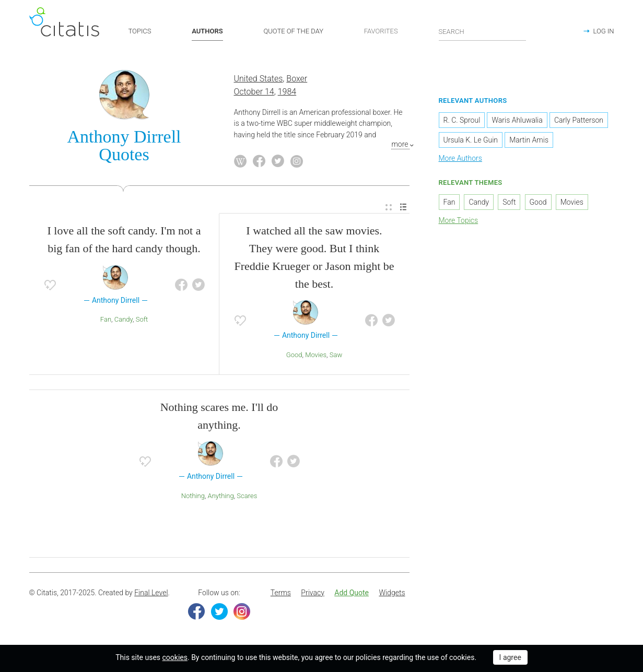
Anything (221, 496)
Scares (247, 496)
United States (259, 79)
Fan (106, 319)
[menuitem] (389, 208)
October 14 (254, 92)
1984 (287, 92)
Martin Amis (529, 140)
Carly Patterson (579, 120)
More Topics (459, 220)
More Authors (460, 158)
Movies (316, 355)
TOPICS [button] (140, 31)
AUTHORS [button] (207, 31)
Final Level (151, 593)
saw (336, 355)
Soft (142, 319)
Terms (281, 593)
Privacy (312, 593)
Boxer (297, 79)
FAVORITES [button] (381, 31)
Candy (124, 319)
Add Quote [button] (352, 593)
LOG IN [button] (603, 31)
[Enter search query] (483, 31)
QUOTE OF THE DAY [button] (293, 31)
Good (294, 355)
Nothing (193, 496)
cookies (175, 657)
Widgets (392, 593)
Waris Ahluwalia (517, 120)
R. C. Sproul (462, 120)
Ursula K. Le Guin (471, 140)
